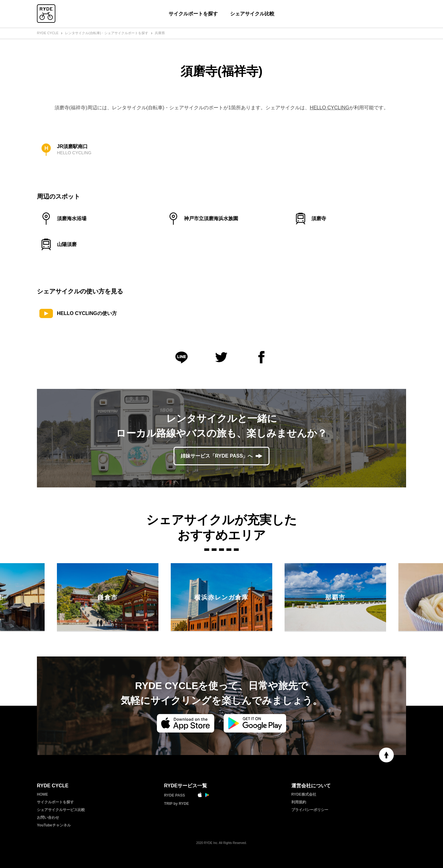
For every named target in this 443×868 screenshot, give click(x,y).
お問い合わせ (48, 818)
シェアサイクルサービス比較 (61, 810)
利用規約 (299, 802)
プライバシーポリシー (310, 810)
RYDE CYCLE (48, 33)
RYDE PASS (174, 795)
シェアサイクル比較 (252, 14)
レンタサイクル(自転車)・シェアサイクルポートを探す (107, 33)
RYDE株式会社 (304, 794)
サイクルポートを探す (193, 14)
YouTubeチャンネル (54, 825)
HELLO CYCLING (329, 108)
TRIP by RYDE (176, 804)
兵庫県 (160, 33)
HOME (42, 794)
